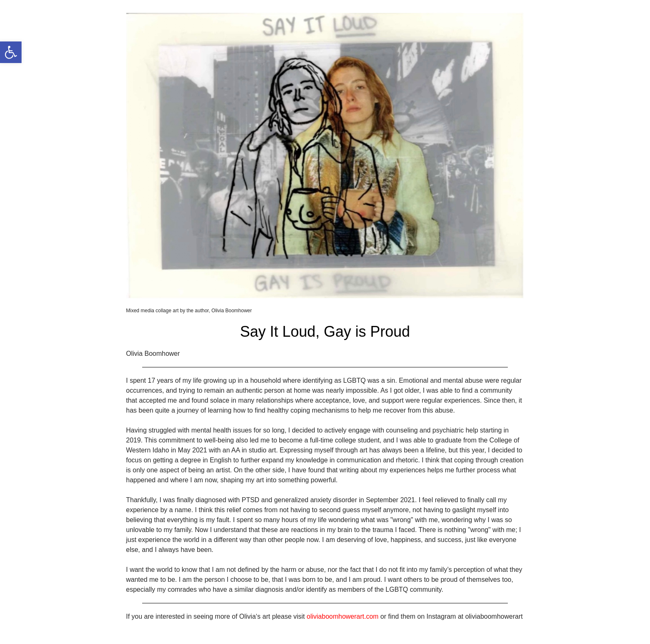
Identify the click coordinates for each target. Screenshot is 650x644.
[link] (11, 52)
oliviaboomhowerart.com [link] (343, 616)
